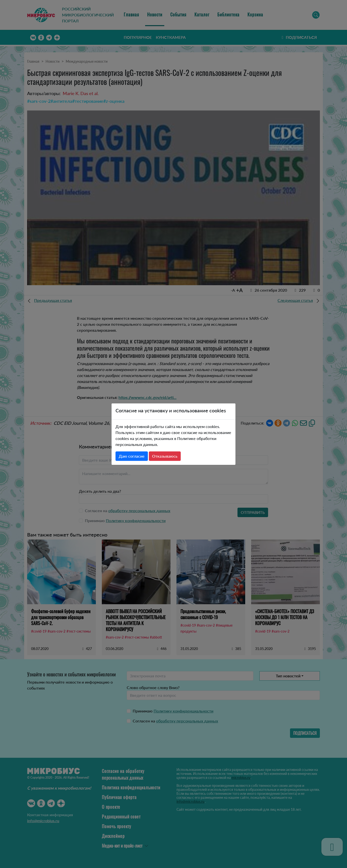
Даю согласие (132, 456)
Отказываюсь (165, 456)
